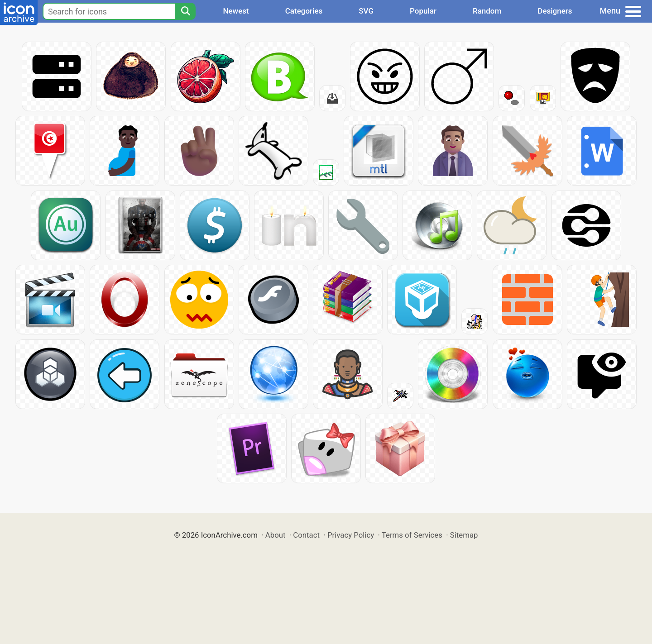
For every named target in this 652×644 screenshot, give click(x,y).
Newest (236, 11)
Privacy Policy (351, 535)
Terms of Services (412, 535)
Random (487, 11)
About (276, 535)
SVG (366, 11)
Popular (423, 11)
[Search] (185, 11)
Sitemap (464, 535)
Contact (306, 535)
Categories (304, 11)
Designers (555, 11)
